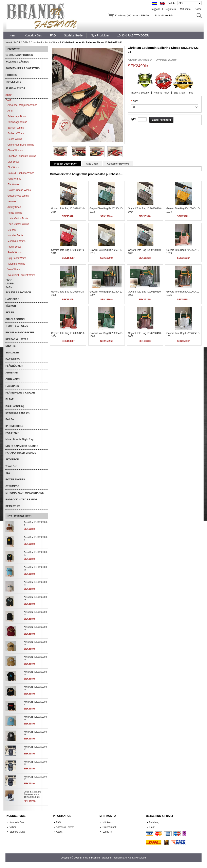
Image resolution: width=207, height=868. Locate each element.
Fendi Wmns (14, 179)
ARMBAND (12, 373)
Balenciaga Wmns (17, 122)
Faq (191, 93)
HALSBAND (12, 386)
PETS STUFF (13, 506)
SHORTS (11, 346)
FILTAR (10, 399)
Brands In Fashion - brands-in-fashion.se (102, 858)
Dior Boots (13, 162)
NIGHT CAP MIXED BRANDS (22, 446)
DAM (26, 43)
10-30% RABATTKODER (19, 55)
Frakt (152, 827)
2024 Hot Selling (15, 406)
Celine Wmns (15, 139)
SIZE (136, 101)
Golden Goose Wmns (19, 190)
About (59, 832)
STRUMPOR (12, 486)
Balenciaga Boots (17, 116)
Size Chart (179, 93)
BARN (9, 287)
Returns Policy (161, 93)
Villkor (13, 827)
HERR (9, 280)
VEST (9, 473)
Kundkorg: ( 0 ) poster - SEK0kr (132, 16)
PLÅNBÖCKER (14, 366)
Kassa (198, 9)
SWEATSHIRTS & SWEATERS (23, 68)
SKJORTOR (12, 460)
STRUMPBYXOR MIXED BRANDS (25, 493)
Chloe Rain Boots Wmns (21, 145)
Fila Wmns (13, 184)
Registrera (170, 9)
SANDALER (12, 353)
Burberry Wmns (16, 133)
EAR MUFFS (13, 359)
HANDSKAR (12, 299)
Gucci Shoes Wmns (18, 196)
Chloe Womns (15, 150)
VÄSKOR (11, 306)
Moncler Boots (15, 235)
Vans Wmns (14, 269)
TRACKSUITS (13, 82)
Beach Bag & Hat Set (17, 413)
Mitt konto (185, 9)
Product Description (66, 164)
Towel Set (11, 466)
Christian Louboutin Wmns (45, 43)
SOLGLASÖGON (15, 319)
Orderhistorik (109, 827)
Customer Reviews (118, 164)
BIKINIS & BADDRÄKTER (20, 333)
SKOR (17, 43)
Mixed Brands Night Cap (20, 439)
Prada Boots (14, 247)
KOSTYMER (12, 433)
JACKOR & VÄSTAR (17, 62)
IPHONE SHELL (14, 426)
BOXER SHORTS (15, 480)
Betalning (154, 822)
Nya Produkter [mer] (20, 516)
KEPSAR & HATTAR (17, 339)
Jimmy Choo (14, 207)
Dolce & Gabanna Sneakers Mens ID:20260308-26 (32, 794)
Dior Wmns (13, 167)
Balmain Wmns (16, 128)
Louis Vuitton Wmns (18, 224)
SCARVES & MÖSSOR (18, 293)
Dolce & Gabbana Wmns (21, 173)
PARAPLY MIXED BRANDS (21, 453)
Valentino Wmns (16, 264)
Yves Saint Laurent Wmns (21, 275)
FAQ (58, 822)
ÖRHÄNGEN (13, 379)
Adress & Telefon (65, 827)
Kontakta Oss (17, 822)
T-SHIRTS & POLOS (17, 326)
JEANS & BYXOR (15, 88)
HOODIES (11, 75)
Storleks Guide (17, 832)
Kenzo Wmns (15, 213)
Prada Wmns (14, 252)
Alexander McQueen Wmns (22, 105)
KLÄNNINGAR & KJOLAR (20, 393)
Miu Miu (12, 230)
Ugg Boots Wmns (17, 258)
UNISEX (10, 284)
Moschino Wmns (16, 241)
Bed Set (10, 419)
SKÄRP (10, 313)
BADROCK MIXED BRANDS (21, 500)
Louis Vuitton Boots (18, 218)
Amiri (10, 111)
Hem (13, 35)
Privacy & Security (140, 93)
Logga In (156, 9)
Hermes (12, 201)
